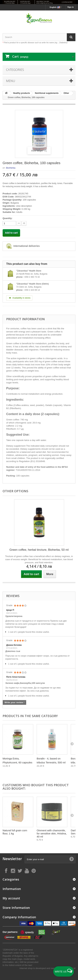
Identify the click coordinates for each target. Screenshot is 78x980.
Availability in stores (19, 298)
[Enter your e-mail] (50, 859)
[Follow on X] (20, 871)
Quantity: (7, 218)
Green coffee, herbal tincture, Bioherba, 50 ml (39, 550)
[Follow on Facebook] (6, 871)
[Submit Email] (71, 859)
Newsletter (12, 859)
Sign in (71, 7)
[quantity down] (24, 223)
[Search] (71, 37)
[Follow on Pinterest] (34, 871)
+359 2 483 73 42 (32, 277)
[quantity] (9, 223)
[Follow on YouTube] (27, 871)
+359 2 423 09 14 (32, 290)
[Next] (72, 744)
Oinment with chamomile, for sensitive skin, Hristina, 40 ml (52, 833)
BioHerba (11, 168)
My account (11, 898)
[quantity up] (19, 223)
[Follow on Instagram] (13, 871)
